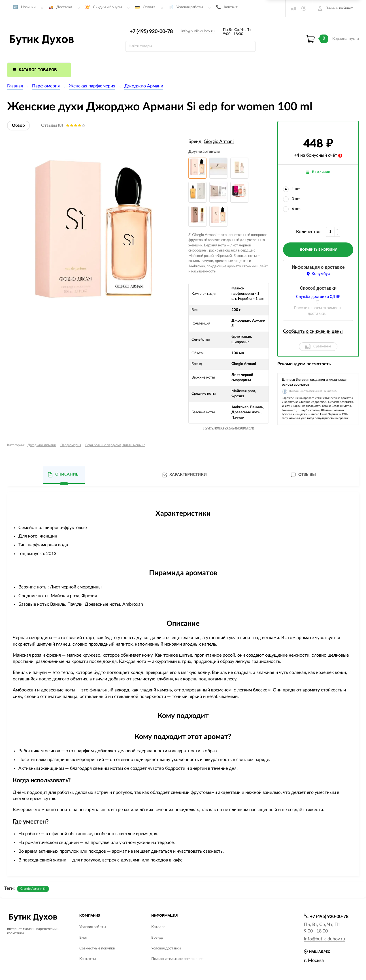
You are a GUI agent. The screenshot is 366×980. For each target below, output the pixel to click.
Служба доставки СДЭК (318, 296)
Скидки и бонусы (107, 7)
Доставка (64, 7)
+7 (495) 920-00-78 (151, 32)
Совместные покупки (97, 948)
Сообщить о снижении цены (313, 331)
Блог (83, 938)
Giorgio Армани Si (33, 889)
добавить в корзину (318, 250)
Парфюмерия (46, 86)
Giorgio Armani (219, 141)
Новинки (28, 7)
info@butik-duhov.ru (198, 31)
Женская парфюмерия (92, 86)
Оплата (149, 7)
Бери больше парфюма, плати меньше (115, 445)
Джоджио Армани (144, 86)
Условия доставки (166, 948)
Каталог (158, 927)
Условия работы (190, 7)
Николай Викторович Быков (306, 391)
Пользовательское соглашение (177, 959)
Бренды (158, 938)
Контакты (232, 7)
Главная (15, 86)
